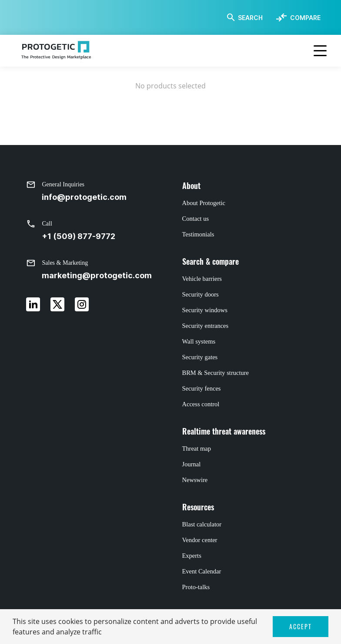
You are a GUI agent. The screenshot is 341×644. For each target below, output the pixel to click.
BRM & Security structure (216, 373)
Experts (192, 556)
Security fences (202, 388)
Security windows (205, 310)
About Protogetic (204, 203)
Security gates (200, 357)
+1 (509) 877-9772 (79, 236)
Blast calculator (202, 524)
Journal (192, 464)
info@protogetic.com (84, 197)
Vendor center (200, 540)
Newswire (195, 480)
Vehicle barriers (202, 279)
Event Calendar (202, 571)
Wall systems (199, 341)
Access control (201, 404)
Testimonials (198, 234)
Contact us (196, 219)
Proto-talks (196, 587)
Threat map (197, 448)
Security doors (201, 294)
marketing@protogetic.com (97, 275)
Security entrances (206, 326)
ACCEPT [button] (301, 626)
